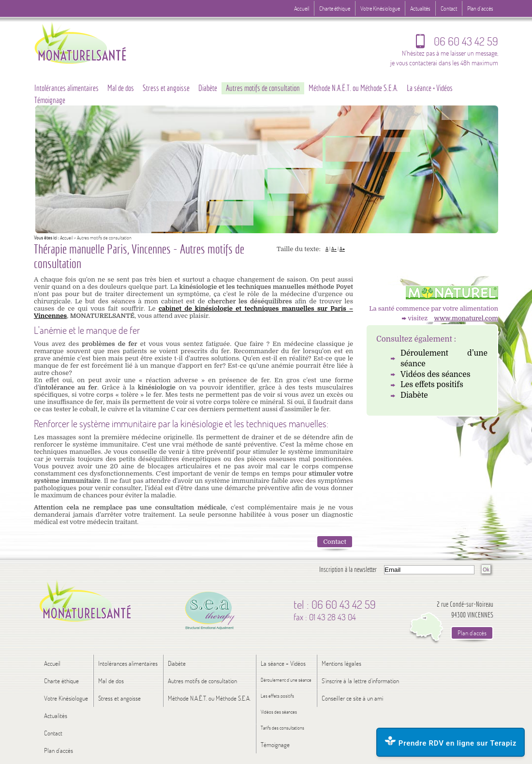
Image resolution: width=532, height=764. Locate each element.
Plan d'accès (480, 8)
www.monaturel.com (466, 318)
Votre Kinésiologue (380, 8)
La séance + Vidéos (430, 88)
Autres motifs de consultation (263, 88)
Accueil (66, 238)
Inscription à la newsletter (348, 569)
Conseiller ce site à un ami (352, 698)
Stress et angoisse (166, 88)
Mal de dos (121, 88)
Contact (335, 542)
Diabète (414, 395)
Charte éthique (335, 8)
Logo (99, 42)
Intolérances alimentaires (66, 88)
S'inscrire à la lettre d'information (360, 681)
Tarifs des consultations (282, 728)
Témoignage (50, 100)
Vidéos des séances (436, 375)
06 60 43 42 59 (457, 44)
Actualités (420, 8)
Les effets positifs (432, 385)
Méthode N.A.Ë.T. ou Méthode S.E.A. (353, 88)
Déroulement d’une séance (444, 359)
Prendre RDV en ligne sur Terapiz (451, 742)
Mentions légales (341, 663)
